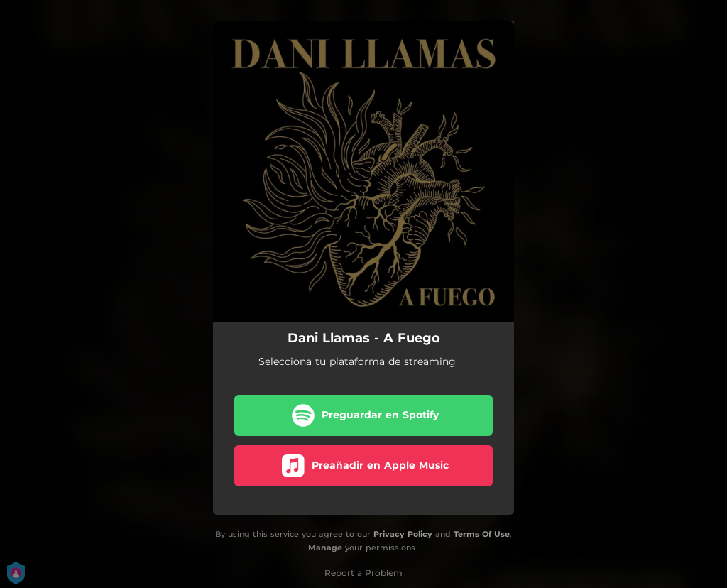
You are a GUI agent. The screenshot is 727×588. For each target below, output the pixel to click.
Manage (325, 548)
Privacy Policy (403, 534)
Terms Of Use (482, 534)
